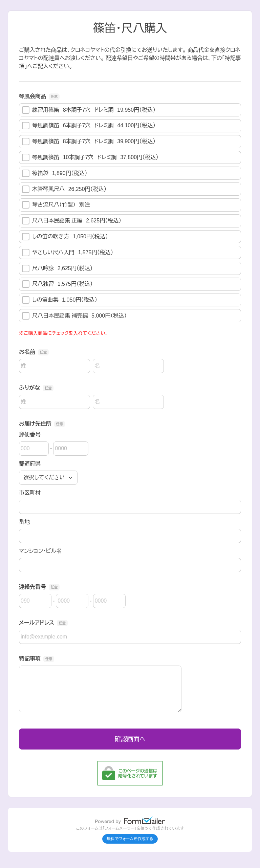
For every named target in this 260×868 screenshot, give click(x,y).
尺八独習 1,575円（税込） (57, 284)
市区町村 (30, 493)
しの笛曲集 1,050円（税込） (60, 300)
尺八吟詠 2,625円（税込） (57, 268)
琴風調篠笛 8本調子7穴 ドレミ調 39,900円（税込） (89, 142)
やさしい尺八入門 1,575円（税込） (68, 253)
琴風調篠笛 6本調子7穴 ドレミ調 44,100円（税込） (89, 126)
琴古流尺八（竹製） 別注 (56, 205)
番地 (24, 522)
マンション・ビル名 (40, 551)
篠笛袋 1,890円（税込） (55, 173)
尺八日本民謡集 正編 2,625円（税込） (72, 221)
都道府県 (30, 464)
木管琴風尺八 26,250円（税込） (64, 189)
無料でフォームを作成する (130, 839)
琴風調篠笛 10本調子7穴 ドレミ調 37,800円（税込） (90, 157)
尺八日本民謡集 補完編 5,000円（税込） (74, 316)
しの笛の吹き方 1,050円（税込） (65, 237)
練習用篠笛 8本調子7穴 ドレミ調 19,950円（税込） (89, 110)
